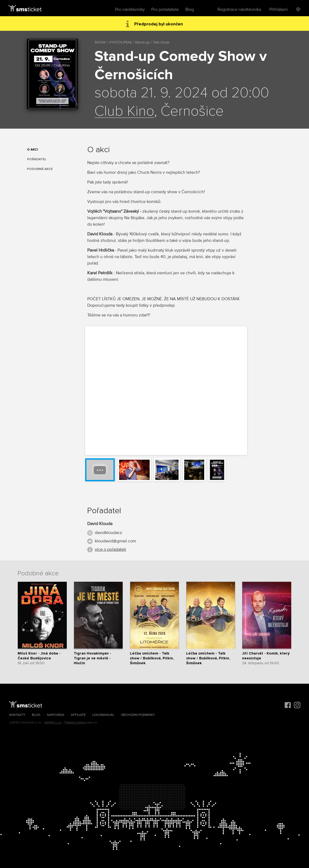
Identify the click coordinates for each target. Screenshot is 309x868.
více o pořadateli (110, 549)
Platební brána (75, 722)
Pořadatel (37, 159)
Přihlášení (278, 9)
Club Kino (124, 111)
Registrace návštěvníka (239, 9)
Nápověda (56, 715)
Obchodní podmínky (138, 715)
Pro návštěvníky (130, 9)
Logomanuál (103, 715)
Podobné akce (40, 169)
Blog (190, 9)
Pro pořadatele (165, 9)
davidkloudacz (108, 533)
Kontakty (17, 715)
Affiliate (78, 715)
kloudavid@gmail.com (115, 541)
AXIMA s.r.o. (53, 722)
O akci (32, 150)
